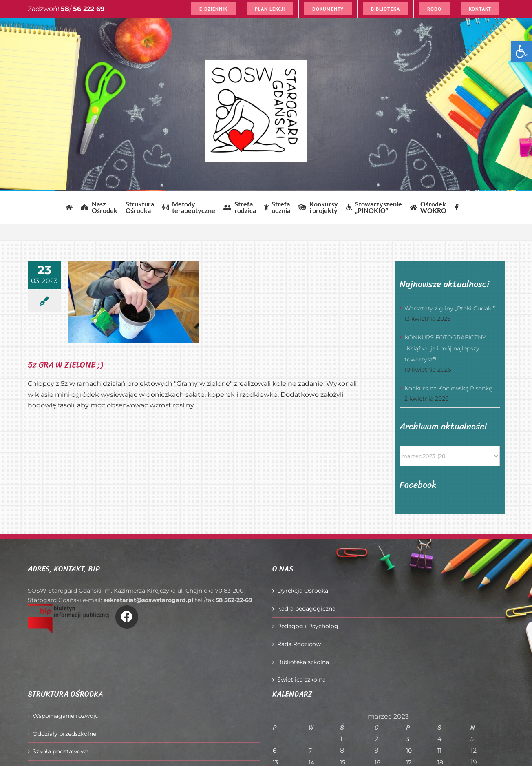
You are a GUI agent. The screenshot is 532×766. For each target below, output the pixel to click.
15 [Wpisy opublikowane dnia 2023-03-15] (343, 762)
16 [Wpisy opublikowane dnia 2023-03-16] (377, 762)
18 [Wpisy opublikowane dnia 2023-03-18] (440, 762)
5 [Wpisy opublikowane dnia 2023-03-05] (472, 739)
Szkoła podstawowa (61, 751)
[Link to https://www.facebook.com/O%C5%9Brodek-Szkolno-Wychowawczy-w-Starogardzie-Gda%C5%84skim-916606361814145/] (127, 617)
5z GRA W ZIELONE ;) (65, 365)
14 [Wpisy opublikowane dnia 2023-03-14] (311, 762)
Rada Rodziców (299, 644)
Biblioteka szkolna (303, 662)
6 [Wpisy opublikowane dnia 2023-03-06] (275, 751)
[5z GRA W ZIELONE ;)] (133, 302)
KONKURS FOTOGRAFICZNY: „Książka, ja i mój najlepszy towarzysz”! (446, 348)
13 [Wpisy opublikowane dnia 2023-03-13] (275, 762)
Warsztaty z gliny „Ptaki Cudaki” (450, 308)
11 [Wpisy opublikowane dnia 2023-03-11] (439, 751)
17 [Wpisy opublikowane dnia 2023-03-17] (409, 762)
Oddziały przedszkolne (64, 734)
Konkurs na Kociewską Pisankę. (449, 388)
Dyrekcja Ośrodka (303, 591)
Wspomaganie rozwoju (66, 716)
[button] (521, 51)
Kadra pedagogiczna (306, 609)
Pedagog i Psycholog (308, 626)
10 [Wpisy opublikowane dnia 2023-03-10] (409, 751)
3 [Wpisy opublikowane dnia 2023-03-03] (408, 739)
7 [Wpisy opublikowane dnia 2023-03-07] (310, 751)
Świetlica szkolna (301, 680)
